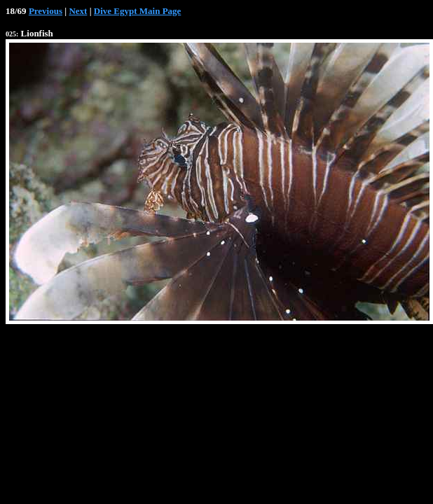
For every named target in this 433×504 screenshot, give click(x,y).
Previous (46, 11)
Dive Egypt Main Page (138, 11)
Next (78, 11)
